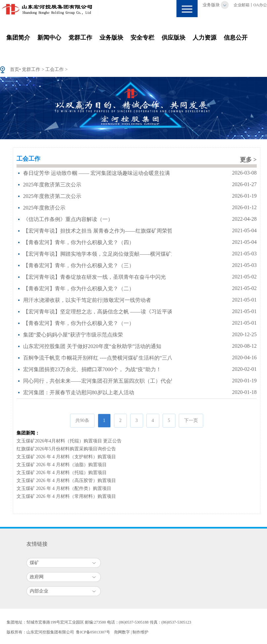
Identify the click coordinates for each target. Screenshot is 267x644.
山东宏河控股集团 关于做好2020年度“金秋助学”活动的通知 (92, 346)
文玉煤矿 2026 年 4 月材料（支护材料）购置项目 (66, 457)
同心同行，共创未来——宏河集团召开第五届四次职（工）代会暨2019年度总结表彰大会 (126, 381)
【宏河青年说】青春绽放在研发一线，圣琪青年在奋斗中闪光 (95, 277)
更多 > (248, 160)
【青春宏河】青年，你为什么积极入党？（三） (79, 265)
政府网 (37, 577)
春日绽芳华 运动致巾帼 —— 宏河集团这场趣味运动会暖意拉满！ (99, 173)
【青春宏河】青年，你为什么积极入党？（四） (79, 242)
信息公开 (236, 38)
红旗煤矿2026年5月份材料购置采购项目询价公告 (66, 449)
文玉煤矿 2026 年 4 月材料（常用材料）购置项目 (66, 496)
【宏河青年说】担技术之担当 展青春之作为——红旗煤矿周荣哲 (98, 231)
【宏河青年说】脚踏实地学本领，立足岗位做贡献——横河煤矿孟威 (102, 254)
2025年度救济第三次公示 (52, 185)
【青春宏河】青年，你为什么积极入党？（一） (79, 323)
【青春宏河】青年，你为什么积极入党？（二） (79, 289)
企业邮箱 (242, 5)
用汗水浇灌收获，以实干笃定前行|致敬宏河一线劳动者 (87, 300)
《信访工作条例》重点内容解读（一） (68, 219)
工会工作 (55, 69)
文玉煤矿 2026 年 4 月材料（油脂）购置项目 (62, 465)
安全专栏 (142, 38)
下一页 (191, 420)
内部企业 (39, 591)
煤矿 (34, 563)
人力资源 (205, 38)
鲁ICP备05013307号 (93, 632)
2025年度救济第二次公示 (52, 196)
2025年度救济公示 (44, 208)
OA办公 (260, 5)
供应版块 (173, 38)
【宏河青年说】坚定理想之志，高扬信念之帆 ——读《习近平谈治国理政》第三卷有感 (124, 312)
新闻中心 (49, 38)
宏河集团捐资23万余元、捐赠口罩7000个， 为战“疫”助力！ (92, 369)
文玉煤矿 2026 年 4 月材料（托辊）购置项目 (62, 473)
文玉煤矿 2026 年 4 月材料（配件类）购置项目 (64, 488)
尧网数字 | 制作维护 (131, 632)
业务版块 (211, 5)
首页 (15, 69)
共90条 (82, 420)
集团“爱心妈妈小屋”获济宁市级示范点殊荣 (73, 335)
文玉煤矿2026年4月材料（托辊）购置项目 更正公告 (69, 441)
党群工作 (80, 38)
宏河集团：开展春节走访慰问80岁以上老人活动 (79, 392)
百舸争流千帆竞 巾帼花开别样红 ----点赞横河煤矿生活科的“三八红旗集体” (110, 358)
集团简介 (18, 38)
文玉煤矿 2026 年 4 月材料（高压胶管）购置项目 (66, 481)
